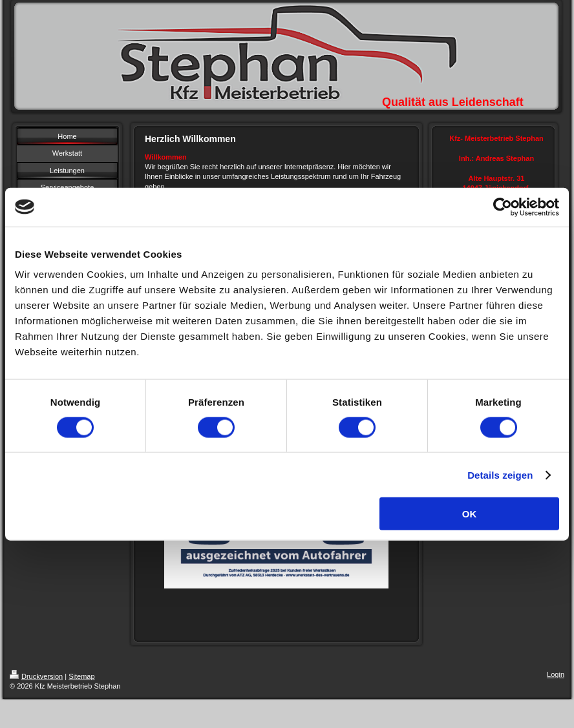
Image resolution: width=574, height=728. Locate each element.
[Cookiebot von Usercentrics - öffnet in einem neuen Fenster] (503, 207)
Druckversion (36, 676)
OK (470, 514)
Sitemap (81, 676)
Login (556, 674)
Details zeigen (500, 474)
